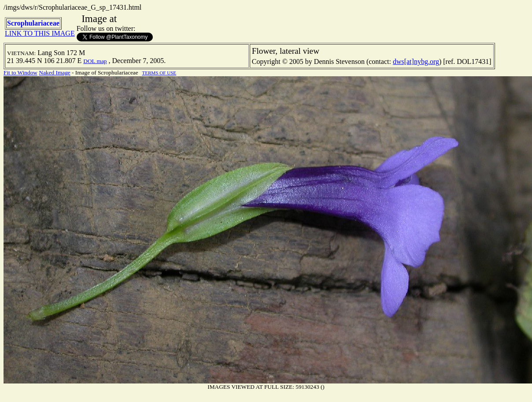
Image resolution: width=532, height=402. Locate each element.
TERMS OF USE (159, 73)
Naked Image (54, 73)
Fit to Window (20, 73)
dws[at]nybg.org (416, 61)
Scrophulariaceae (33, 23)
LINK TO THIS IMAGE (40, 33)
